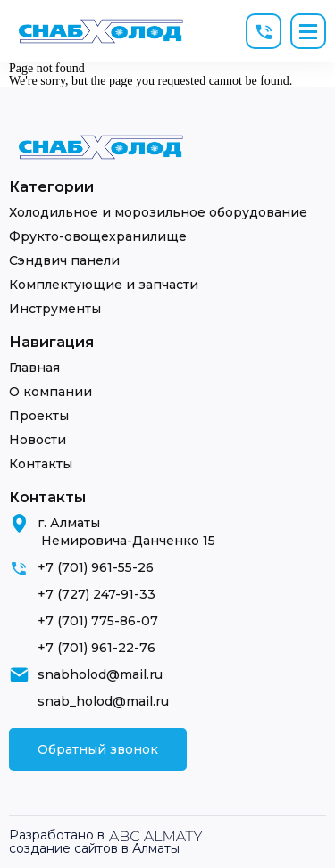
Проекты (39, 416)
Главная (34, 368)
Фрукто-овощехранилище (98, 236)
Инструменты (55, 309)
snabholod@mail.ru (100, 674)
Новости (38, 440)
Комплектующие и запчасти (104, 285)
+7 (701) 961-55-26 (96, 567)
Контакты (41, 464)
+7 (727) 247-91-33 (96, 594)
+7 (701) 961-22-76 (96, 648)
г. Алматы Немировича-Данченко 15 (126, 532)
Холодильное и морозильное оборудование (158, 212)
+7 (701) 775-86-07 (98, 621)
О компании (50, 392)
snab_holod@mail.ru (103, 701)
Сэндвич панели (64, 260)
